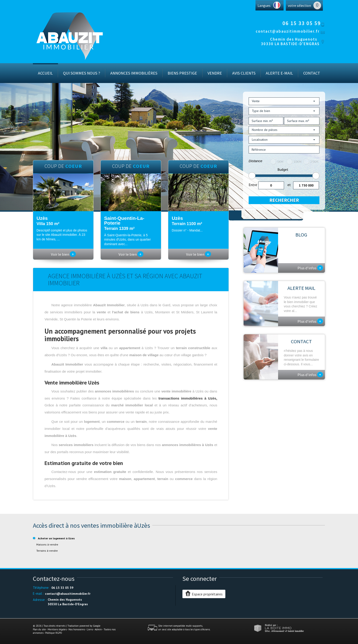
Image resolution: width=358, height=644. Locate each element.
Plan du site (39, 629)
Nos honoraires (77, 629)
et (289, 185)
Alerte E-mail (279, 73)
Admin (98, 629)
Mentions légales (57, 629)
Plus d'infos (310, 268)
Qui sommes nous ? (82, 73)
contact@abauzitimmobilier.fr (288, 31)
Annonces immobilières (134, 73)
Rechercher (284, 200)
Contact (312, 73)
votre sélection (299, 6)
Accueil (45, 73)
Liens (90, 629)
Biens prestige (182, 73)
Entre (253, 185)
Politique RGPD (54, 633)
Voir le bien (63, 254)
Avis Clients (244, 73)
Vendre (215, 73)
